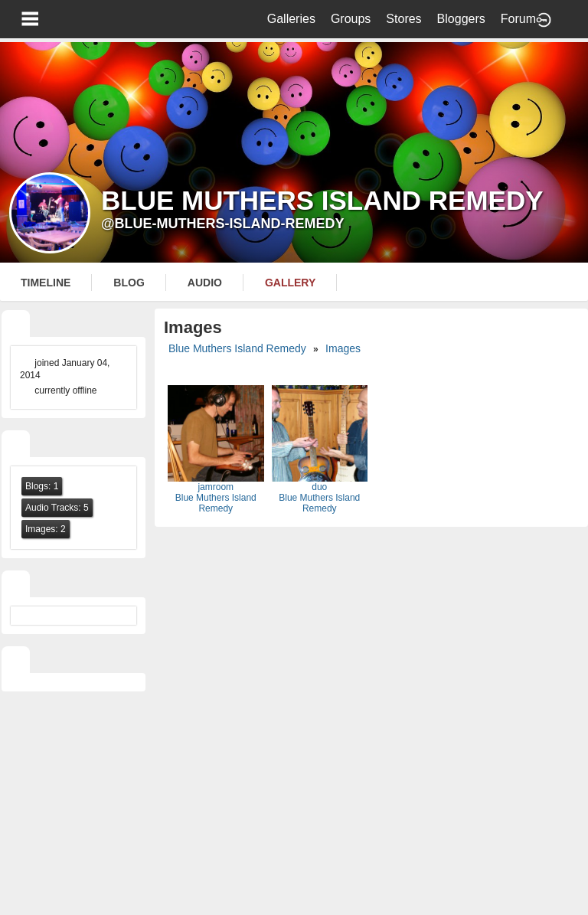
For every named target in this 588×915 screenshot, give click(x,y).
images (343, 348)
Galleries (291, 19)
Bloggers (461, 19)
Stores (403, 19)
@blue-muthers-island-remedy (223, 224)
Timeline (46, 283)
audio (205, 283)
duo (319, 487)
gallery (290, 283)
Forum (518, 19)
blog (129, 283)
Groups (351, 19)
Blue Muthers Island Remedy (237, 348)
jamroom (216, 487)
